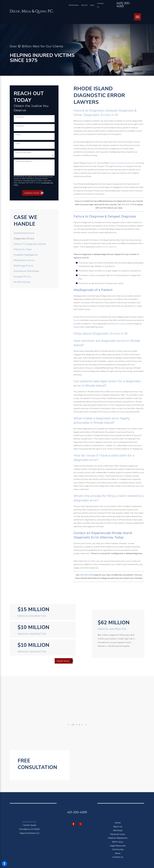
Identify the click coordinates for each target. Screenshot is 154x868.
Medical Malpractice (118, 838)
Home (118, 822)
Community (118, 849)
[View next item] (86, 724)
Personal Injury (118, 834)
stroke (76, 320)
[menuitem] (34, 233)
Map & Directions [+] (29, 833)
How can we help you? (24, 161)
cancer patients (109, 247)
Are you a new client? (24, 153)
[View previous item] (68, 724)
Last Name (20, 126)
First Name (20, 117)
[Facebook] (74, 824)
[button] (4, 864)
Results (84, 5)
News (92, 5)
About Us (118, 826)
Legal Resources (118, 845)
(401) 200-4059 (123, 5)
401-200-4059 (77, 812)
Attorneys (118, 830)
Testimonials (74, 5)
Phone (18, 135)
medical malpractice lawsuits (122, 163)
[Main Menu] (138, 17)
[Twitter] (81, 824)
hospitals (123, 324)
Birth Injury (118, 841)
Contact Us (118, 857)
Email (18, 144)
